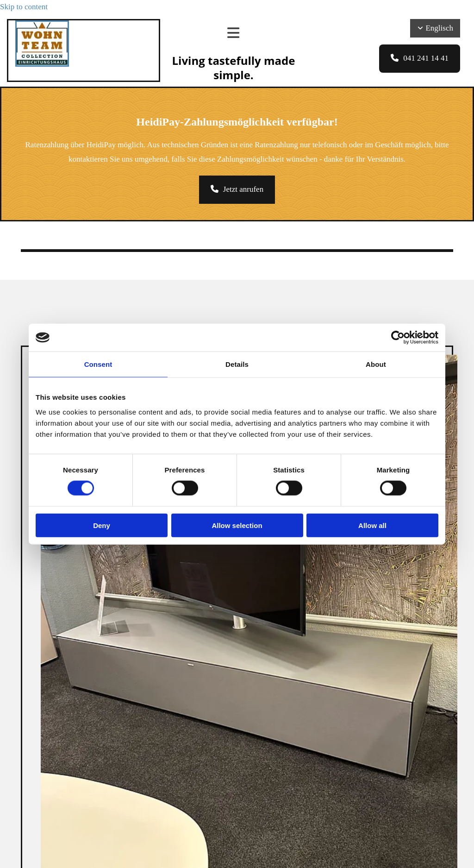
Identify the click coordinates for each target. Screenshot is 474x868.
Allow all (372, 525)
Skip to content (24, 7)
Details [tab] (237, 364)
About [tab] (376, 364)
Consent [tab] (98, 364)
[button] (420, 59)
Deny (102, 525)
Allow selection (237, 525)
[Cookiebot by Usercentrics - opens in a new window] (398, 338)
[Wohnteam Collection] (42, 64)
